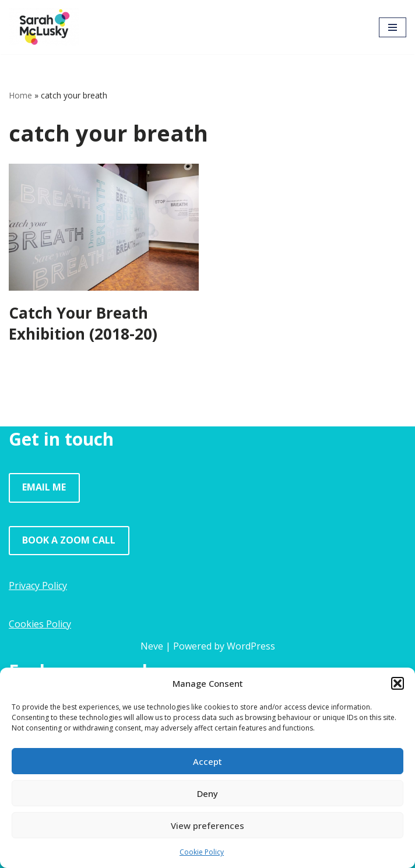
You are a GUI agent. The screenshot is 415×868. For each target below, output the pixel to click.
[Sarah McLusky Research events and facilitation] (44, 27)
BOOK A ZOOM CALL (69, 540)
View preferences (207, 825)
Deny (207, 793)
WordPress (251, 646)
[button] (398, 683)
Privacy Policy (38, 585)
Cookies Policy (40, 624)
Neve (152, 646)
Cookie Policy (202, 852)
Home (20, 95)
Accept (207, 761)
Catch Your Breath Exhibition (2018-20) (83, 323)
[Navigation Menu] (393, 27)
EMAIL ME (44, 487)
